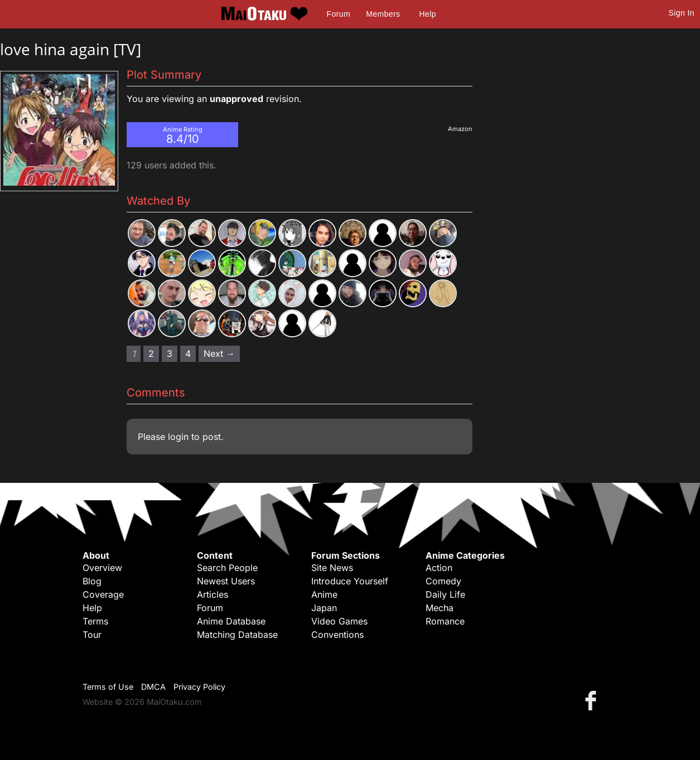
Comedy (443, 581)
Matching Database (237, 635)
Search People (227, 568)
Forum (339, 14)
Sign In (682, 13)
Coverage (103, 594)
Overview (102, 568)
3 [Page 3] (170, 354)
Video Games (339, 621)
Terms (95, 621)
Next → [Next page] (219, 354)
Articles (213, 594)
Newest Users (226, 581)
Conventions (337, 635)
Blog (92, 581)
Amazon (460, 129)
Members (383, 14)
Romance (445, 621)
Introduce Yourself (350, 581)
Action (439, 568)
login (178, 437)
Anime (324, 594)
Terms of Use (108, 687)
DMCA (153, 687)
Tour (92, 635)
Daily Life (445, 594)
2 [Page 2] (151, 354)
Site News (332, 568)
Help (428, 14)
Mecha (440, 608)
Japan (324, 608)
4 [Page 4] (188, 354)
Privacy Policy (199, 687)
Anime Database (231, 621)
